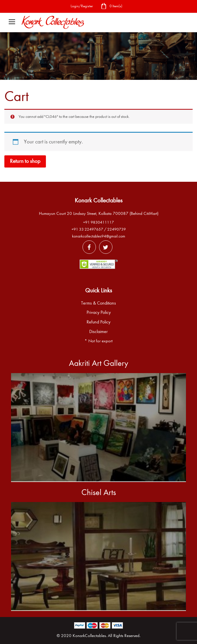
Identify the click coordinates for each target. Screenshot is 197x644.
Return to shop (25, 161)
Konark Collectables (98, 200)
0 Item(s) (112, 7)
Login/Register (82, 6)
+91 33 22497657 (87, 229)
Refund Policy (98, 322)
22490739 (117, 229)
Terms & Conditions (98, 303)
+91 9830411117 (98, 222)
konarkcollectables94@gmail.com (99, 236)
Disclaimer (98, 332)
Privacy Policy (99, 312)
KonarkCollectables (89, 636)
